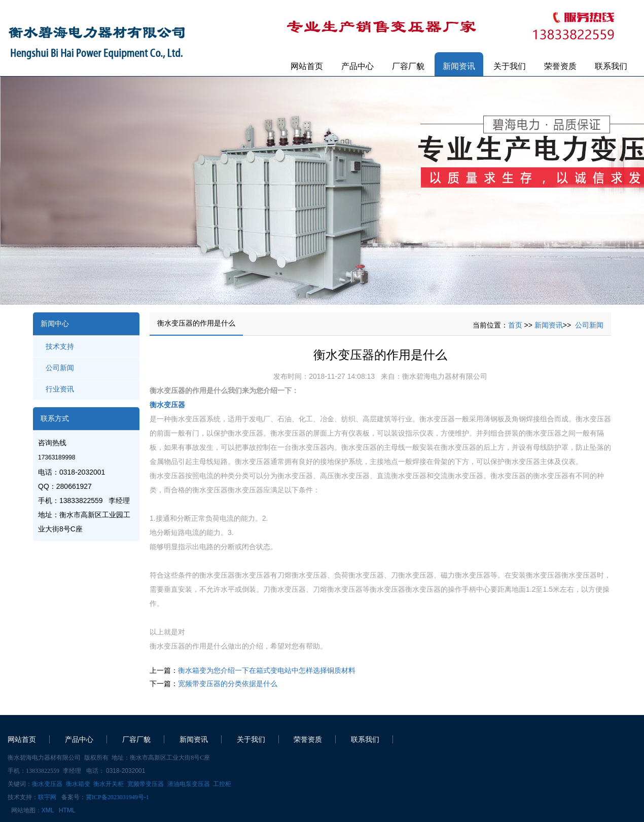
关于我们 (510, 66)
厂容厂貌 (408, 66)
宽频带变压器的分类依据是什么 (228, 684)
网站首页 (307, 66)
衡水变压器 (167, 405)
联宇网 (47, 797)
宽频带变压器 (146, 784)
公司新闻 (60, 368)
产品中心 (357, 66)
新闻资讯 (459, 66)
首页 (515, 325)
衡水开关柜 (109, 784)
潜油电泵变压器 (189, 784)
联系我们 (611, 66)
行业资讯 (60, 389)
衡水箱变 (78, 784)
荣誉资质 (560, 66)
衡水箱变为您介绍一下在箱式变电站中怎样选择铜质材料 (267, 670)
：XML (45, 810)
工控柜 (222, 784)
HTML (67, 810)
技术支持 (60, 346)
